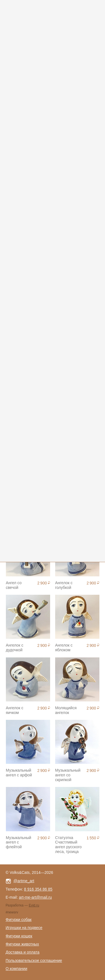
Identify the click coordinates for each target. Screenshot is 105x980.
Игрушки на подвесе (24, 928)
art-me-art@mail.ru (35, 897)
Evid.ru (34, 905)
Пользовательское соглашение (34, 961)
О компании (16, 969)
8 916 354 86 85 (38, 889)
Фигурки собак (19, 920)
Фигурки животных (22, 944)
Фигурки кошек (19, 936)
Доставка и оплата (23, 952)
